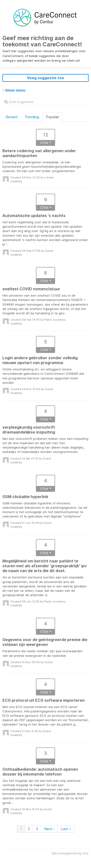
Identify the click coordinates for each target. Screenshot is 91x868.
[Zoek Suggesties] (45, 102)
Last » (66, 829)
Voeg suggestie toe (45, 78)
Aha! (86, 853)
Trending (32, 117)
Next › (49, 829)
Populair (53, 117)
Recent (12, 117)
